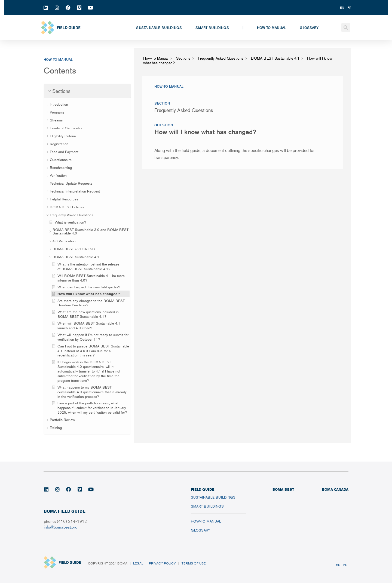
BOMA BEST (283, 489)
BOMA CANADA (335, 489)
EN (338, 565)
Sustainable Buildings (159, 28)
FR (345, 565)
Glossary (309, 28)
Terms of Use (194, 563)
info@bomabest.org (61, 527)
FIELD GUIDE (203, 489)
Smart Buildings (212, 28)
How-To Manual (272, 28)
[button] (346, 28)
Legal (138, 563)
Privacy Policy (162, 563)
